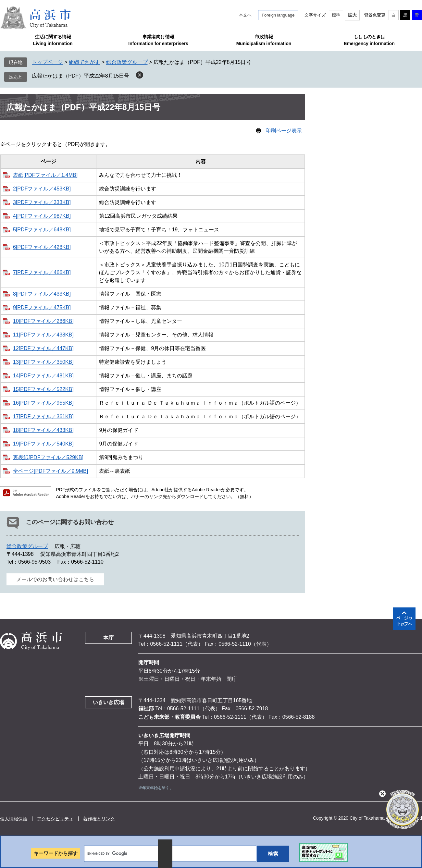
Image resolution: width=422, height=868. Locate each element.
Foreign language (278, 15)
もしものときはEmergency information (369, 40)
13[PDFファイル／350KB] (43, 362)
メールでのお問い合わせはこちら (55, 579)
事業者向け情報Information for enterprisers (158, 40)
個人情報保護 (14, 819)
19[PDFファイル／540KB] (43, 444)
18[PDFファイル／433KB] (43, 430)
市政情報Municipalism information (264, 40)
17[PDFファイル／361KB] (43, 416)
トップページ (47, 62)
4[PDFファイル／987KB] (42, 216)
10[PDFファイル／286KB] (43, 321)
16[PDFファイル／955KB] (43, 403)
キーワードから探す (56, 853)
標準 (336, 15)
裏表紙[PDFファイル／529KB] (48, 457)
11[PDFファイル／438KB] (43, 335)
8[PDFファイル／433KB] (42, 294)
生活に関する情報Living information (53, 40)
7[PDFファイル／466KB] (42, 272)
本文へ (245, 15)
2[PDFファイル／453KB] (42, 189)
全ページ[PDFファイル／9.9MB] (50, 471)
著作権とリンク (99, 819)
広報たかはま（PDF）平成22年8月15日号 (81, 76)
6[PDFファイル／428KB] (42, 247)
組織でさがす (84, 62)
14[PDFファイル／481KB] (43, 376)
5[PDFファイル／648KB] (42, 230)
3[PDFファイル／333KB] (42, 202)
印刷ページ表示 (284, 131)
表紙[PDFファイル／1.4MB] (45, 175)
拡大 (352, 15)
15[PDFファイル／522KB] (43, 389)
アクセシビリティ (55, 819)
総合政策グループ (127, 62)
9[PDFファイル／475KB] (42, 307)
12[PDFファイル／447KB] (43, 348)
